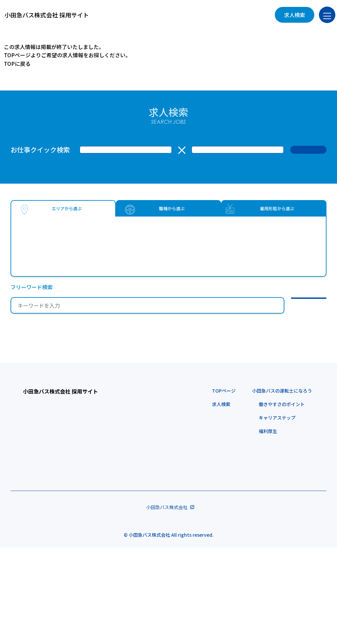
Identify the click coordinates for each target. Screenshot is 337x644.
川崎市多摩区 (47, 289)
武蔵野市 (42, 250)
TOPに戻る (17, 64)
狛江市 (85, 250)
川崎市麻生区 (103, 289)
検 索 (308, 150)
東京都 (29, 235)
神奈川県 (32, 273)
